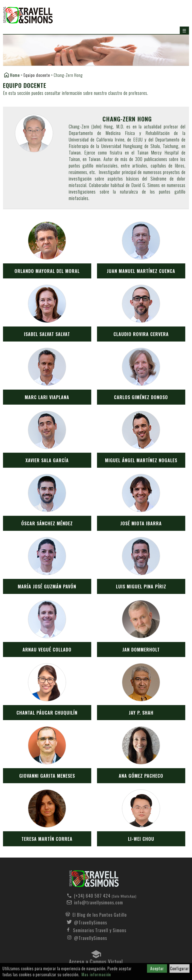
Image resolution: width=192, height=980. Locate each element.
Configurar (179, 968)
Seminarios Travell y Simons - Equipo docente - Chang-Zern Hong (94, 879)
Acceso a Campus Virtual (96, 960)
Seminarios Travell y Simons (28, 15)
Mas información (96, 974)
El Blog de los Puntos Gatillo (100, 914)
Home (15, 75)
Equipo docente (37, 75)
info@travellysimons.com (98, 902)
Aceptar (157, 968)
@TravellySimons (90, 922)
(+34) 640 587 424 (100, 896)
